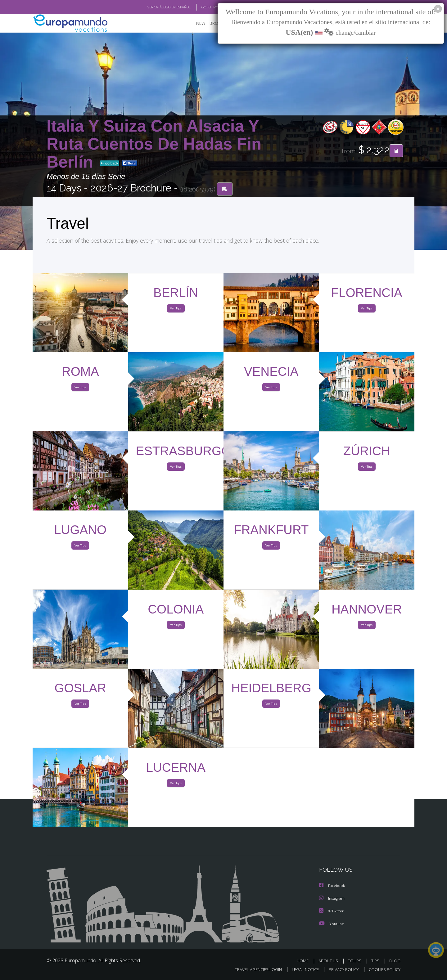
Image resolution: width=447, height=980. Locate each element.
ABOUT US (330, 961)
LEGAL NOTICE (301, 970)
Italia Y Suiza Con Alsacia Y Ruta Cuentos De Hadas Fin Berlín (154, 144)
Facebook (332, 886)
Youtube (332, 923)
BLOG (395, 961)
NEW (195, 23)
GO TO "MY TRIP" (204, 7)
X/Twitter (332, 911)
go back (110, 164)
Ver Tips (176, 310)
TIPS (376, 961)
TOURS (356, 961)
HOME (305, 961)
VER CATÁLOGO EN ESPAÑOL (155, 7)
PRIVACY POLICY (341, 970)
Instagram (333, 899)
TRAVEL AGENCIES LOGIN (253, 970)
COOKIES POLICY (383, 970)
